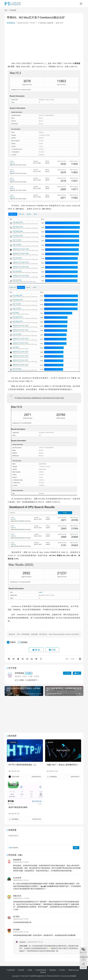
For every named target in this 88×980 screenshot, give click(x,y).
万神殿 (30, 970)
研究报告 (24, 642)
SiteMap (43, 972)
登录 (10, 848)
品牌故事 (50, 23)
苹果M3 (13, 642)
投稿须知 (53, 970)
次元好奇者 (17, 878)
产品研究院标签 (41, 970)
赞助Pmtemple (74, 970)
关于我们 (62, 970)
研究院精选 (11, 23)
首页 (6, 10)
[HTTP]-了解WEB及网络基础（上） (23, 765)
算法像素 (16, 929)
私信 (77, 673)
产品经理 (21, 970)
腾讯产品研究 (14, 785)
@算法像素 (23, 946)
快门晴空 (16, 917)
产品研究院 (42, 23)
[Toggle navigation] (81, 4)
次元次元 (23, 942)
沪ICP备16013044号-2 (52, 976)
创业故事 (51, 742)
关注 (67, 673)
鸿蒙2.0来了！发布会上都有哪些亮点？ (63, 765)
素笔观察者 (17, 860)
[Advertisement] (44, 43)
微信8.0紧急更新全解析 (18, 807)
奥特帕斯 (73, 976)
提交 (76, 848)
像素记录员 (17, 896)
